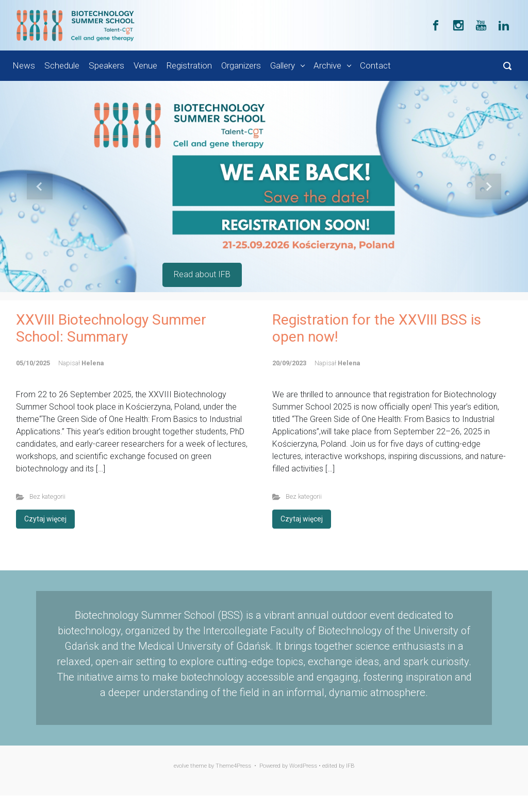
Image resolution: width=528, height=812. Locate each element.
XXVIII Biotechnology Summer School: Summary (111, 328)
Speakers (106, 65)
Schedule (62, 65)
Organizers (241, 65)
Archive (327, 65)
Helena (93, 363)
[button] (40, 187)
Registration (189, 65)
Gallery (283, 65)
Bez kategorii (47, 496)
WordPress (303, 766)
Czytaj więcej (45, 519)
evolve (181, 766)
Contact (375, 65)
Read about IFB (202, 274)
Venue (145, 65)
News (24, 65)
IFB (350, 766)
